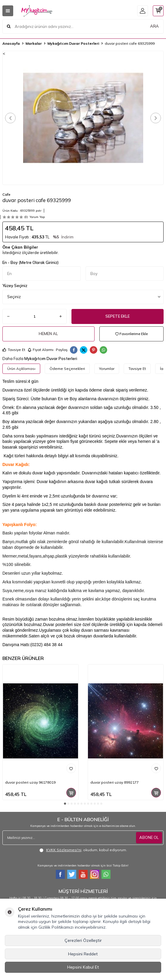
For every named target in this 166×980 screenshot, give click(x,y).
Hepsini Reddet (83, 954)
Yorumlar (107, 369)
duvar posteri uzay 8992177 (115, 782)
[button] (10, 118)
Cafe (6, 194)
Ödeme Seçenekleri (67, 369)
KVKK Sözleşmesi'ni (64, 850)
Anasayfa (11, 43)
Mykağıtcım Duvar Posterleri (73, 43)
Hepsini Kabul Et (83, 967)
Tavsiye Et (14, 350)
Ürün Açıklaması (21, 369)
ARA (154, 26)
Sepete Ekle (118, 316)
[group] (83, 118)
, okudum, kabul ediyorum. (83, 850)
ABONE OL (149, 837)
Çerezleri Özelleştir (83, 940)
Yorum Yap (37, 217)
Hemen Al (48, 334)
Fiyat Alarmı (41, 350)
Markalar (34, 43)
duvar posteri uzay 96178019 (30, 782)
